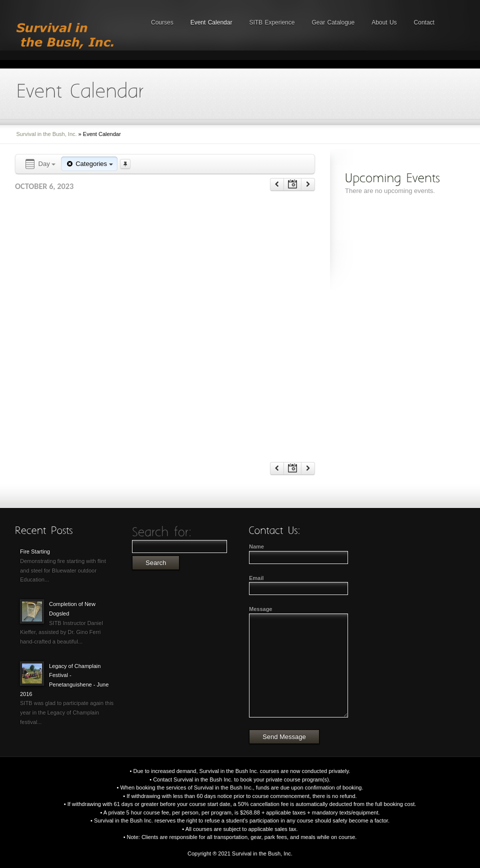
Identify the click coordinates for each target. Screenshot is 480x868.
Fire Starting (35, 551)
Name (256, 546)
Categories (89, 164)
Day (40, 164)
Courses (162, 22)
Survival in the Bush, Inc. (47, 134)
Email (256, 578)
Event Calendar (211, 22)
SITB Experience (272, 22)
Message (260, 609)
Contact (424, 22)
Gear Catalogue (333, 22)
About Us (384, 22)
